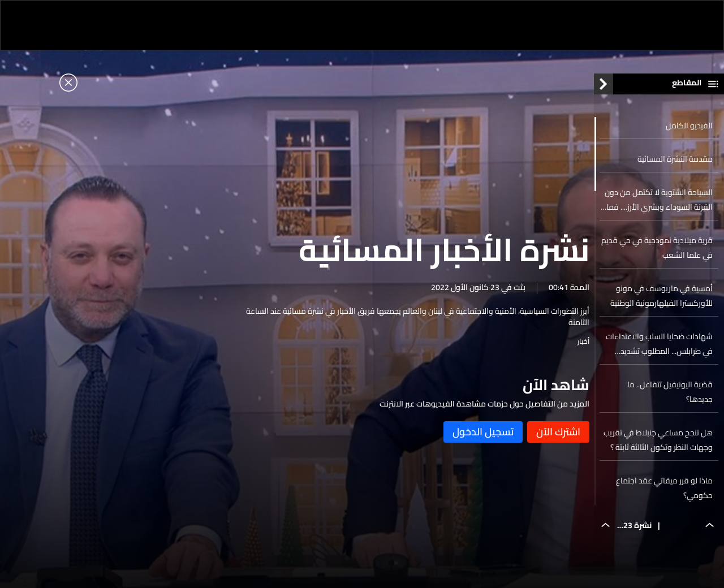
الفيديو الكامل (689, 128)
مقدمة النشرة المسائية (675, 162)
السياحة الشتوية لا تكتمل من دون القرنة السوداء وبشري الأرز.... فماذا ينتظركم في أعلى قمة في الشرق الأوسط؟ (656, 202)
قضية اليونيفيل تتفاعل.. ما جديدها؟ (670, 395)
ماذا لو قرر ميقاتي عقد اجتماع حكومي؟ (664, 491)
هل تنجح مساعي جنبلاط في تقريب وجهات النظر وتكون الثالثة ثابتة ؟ (658, 443)
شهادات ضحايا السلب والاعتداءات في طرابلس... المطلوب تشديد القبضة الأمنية (659, 347)
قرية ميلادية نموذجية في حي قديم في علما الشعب (657, 250)
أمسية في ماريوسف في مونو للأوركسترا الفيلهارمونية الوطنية (661, 299)
